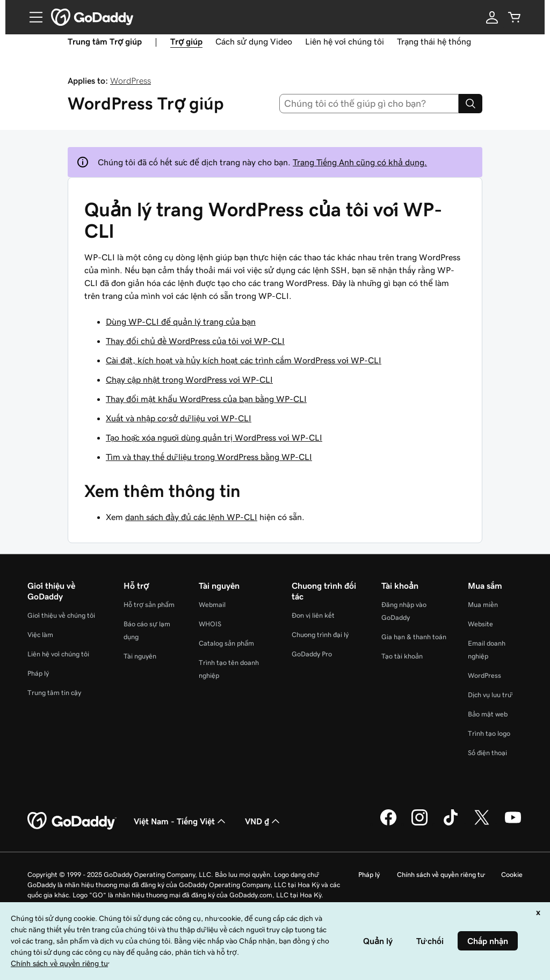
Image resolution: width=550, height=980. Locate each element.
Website (480, 624)
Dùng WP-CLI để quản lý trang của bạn (181, 321)
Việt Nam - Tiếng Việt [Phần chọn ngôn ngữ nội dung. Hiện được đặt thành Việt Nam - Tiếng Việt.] (181, 821)
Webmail (212, 605)
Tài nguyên (140, 656)
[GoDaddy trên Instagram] (419, 824)
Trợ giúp (186, 41)
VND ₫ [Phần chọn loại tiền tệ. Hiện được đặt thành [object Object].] (263, 821)
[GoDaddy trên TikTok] (451, 824)
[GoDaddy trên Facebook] (388, 824)
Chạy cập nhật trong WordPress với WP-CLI (189, 379)
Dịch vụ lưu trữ (490, 695)
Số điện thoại (487, 753)
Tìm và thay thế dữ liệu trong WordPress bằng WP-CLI (209, 457)
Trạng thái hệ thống (434, 41)
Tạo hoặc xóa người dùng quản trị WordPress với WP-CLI (214, 437)
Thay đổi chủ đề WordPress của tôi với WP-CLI (195, 341)
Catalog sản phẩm (226, 643)
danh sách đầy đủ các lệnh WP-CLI (191, 517)
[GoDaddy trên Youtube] (513, 824)
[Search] (471, 104)
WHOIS (210, 624)
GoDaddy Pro (312, 654)
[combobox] (369, 104)
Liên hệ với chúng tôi (345, 41)
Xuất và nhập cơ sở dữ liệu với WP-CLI (179, 418)
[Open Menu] (32, 17)
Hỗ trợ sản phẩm (149, 605)
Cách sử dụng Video (254, 41)
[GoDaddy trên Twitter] (482, 824)
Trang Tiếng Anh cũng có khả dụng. (360, 162)
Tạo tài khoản (402, 656)
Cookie (512, 875)
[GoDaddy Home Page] (72, 821)
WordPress (131, 81)
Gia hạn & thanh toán (414, 637)
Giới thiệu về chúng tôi (61, 615)
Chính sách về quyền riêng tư (440, 875)
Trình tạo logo (489, 733)
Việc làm (40, 635)
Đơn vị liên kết (313, 615)
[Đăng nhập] (492, 17)
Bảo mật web (488, 714)
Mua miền (483, 605)
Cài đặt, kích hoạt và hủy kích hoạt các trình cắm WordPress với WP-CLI (244, 360)
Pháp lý (38, 673)
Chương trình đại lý (320, 635)
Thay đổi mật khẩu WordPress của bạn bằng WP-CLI (206, 399)
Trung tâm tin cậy (54, 693)
